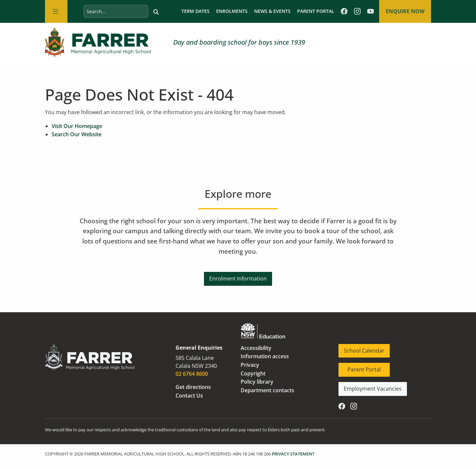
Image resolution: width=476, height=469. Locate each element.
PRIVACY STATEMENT (293, 454)
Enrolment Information (238, 276)
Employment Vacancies (368, 386)
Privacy (250, 365)
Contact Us (189, 396)
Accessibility (256, 348)
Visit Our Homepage (77, 126)
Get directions (193, 387)
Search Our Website (77, 135)
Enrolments (231, 11)
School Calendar (359, 348)
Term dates (195, 11)
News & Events (272, 11)
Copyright (253, 374)
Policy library (257, 382)
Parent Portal (315, 11)
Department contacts (267, 391)
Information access (265, 357)
